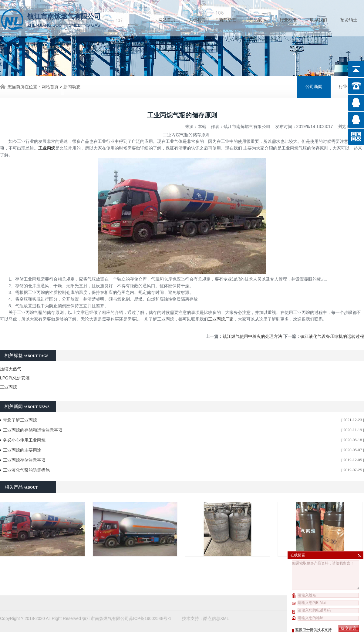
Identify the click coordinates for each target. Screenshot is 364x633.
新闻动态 (227, 20)
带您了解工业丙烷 (20, 420)
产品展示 (258, 20)
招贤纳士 (349, 20)
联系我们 (318, 20)
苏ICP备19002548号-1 (150, 601)
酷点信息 (212, 601)
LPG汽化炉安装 (15, 378)
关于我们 (197, 20)
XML (225, 601)
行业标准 (288, 20)
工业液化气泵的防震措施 (26, 470)
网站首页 (167, 20)
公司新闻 (314, 87)
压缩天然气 (11, 369)
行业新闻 (347, 87)
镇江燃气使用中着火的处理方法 (252, 336)
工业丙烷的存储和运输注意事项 (33, 430)
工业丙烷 (8, 387)
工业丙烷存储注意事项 (24, 460)
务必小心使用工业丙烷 (24, 440)
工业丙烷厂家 (221, 319)
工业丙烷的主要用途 (22, 450)
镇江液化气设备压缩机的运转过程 (332, 336)
